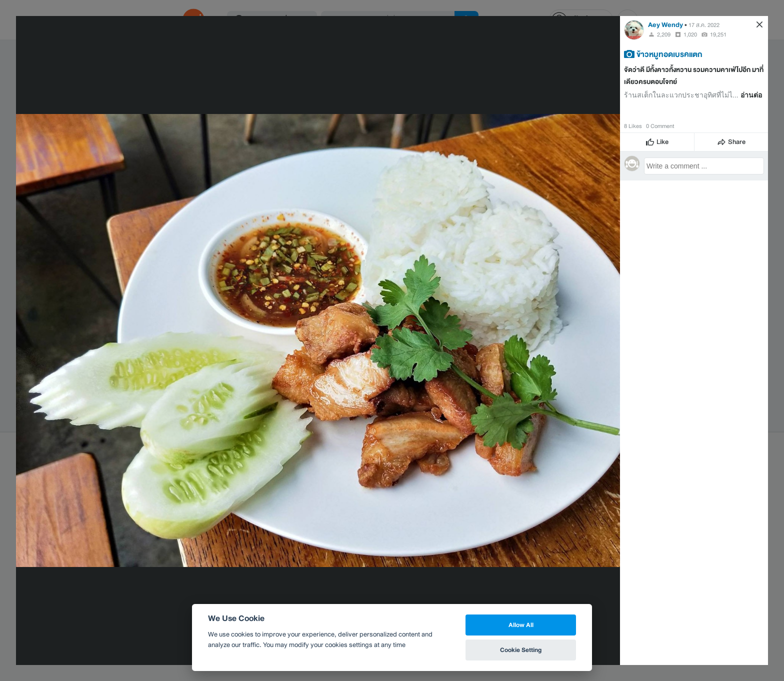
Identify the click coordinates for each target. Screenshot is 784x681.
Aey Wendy (665, 25)
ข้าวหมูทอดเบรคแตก (669, 54)
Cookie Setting (521, 650)
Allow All (521, 625)
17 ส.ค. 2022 (704, 25)
